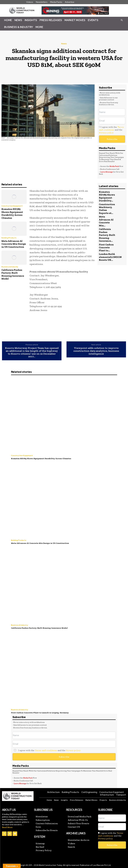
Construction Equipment (12, 206)
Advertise (70, 2)
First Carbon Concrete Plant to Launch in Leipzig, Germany (39, 712)
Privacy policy (106, 133)
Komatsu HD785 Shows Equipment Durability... (107, 196)
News (18, 20)
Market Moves (75, 20)
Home (8, 20)
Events (93, 20)
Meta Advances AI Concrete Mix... (106, 221)
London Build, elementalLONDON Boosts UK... (110, 257)
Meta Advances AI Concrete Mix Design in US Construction (14, 244)
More (39, 27)
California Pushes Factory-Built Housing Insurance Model (13, 274)
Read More (7, 827)
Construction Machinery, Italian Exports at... (107, 209)
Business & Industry (19, 27)
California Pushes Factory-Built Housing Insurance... (107, 235)
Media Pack (114, 166)
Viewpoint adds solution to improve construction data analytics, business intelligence (96, 351)
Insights (31, 20)
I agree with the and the (111, 130)
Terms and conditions (111, 128)
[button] (122, 20)
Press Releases (51, 20)
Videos (30, 2)
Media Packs (56, 2)
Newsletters (42, 2)
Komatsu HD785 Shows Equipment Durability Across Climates (12, 213)
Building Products (9, 238)
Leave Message (107, 172)
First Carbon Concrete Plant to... (106, 247)
